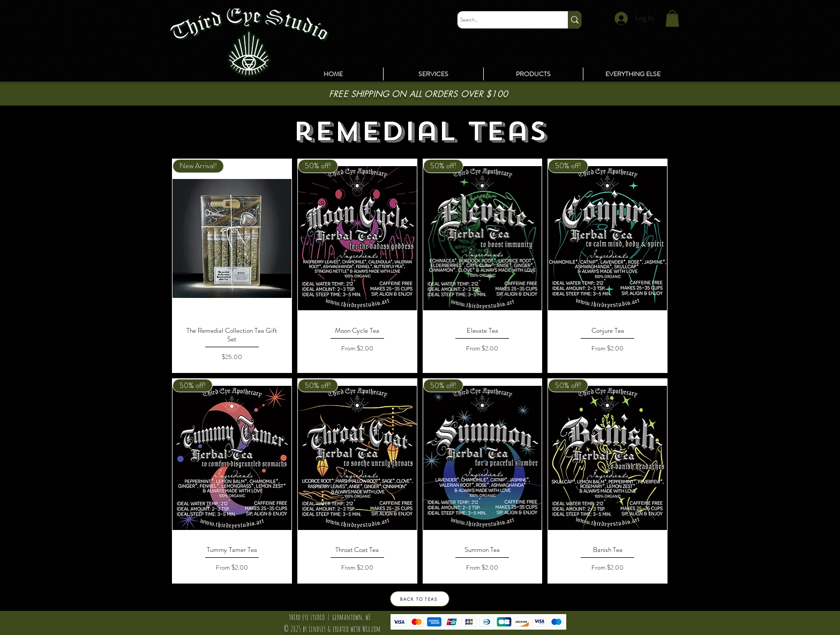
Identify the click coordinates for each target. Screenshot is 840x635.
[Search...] (503, 20)
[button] (633, 74)
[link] (672, 18)
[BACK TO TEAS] (420, 599)
